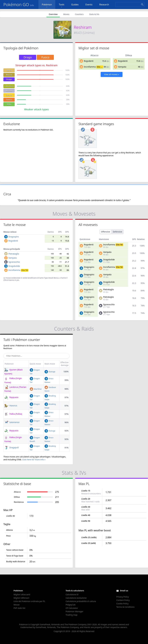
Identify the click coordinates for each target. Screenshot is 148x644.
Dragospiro (14, 237)
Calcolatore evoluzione (76, 598)
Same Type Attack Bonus (49, 278)
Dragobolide (14, 266)
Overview (53, 14)
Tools (62, 6)
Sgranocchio (14, 262)
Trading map (72, 615)
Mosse (16, 605)
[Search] (130, 5)
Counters (79, 14)
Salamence (12, 422)
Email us (124, 591)
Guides (75, 5)
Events (89, 5)
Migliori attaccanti (22, 594)
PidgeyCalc (71, 605)
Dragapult (12, 447)
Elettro (9, 95)
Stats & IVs (94, 14)
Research (104, 5)
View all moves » (112, 74)
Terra (9, 70)
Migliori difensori (21, 598)
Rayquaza (11, 397)
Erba (9, 104)
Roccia (9, 75)
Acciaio (9, 91)
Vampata (122, 67)
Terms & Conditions (125, 607)
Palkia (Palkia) (13, 414)
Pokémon (47, 6)
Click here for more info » (34, 459)
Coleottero (9, 86)
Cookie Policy (122, 604)
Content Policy (123, 600)
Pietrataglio (14, 254)
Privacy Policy (122, 597)
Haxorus (11, 406)
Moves (66, 14)
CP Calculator (72, 608)
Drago (9, 79)
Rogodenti (89, 61)
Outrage (50, 372)
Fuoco (9, 100)
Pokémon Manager (75, 611)
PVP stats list (19, 608)
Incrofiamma (90, 67)
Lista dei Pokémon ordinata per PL (29, 601)
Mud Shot (36, 389)
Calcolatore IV (72, 594)
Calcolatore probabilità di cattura (81, 601)
